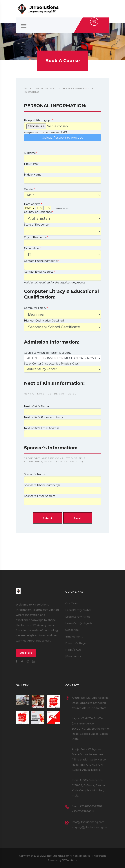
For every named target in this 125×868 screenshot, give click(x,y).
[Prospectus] (74, 656)
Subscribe (72, 630)
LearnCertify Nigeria (79, 623)
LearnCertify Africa (78, 617)
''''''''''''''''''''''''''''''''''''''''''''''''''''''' (63, 358)
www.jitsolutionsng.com (55, 856)
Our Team (72, 603)
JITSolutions (70, 860)
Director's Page (76, 643)
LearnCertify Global (78, 610)
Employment (74, 637)
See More (26, 653)
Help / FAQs (73, 650)
